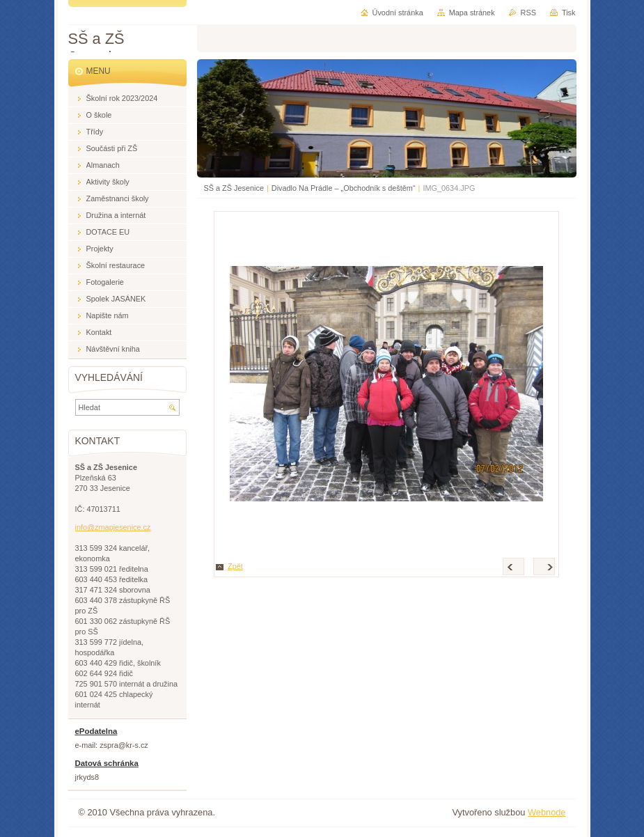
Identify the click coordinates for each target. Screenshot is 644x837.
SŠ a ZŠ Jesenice (234, 188)
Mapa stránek (472, 13)
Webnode (547, 812)
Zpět (235, 566)
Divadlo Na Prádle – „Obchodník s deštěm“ (344, 188)
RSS (528, 13)
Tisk (569, 13)
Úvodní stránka (398, 13)
